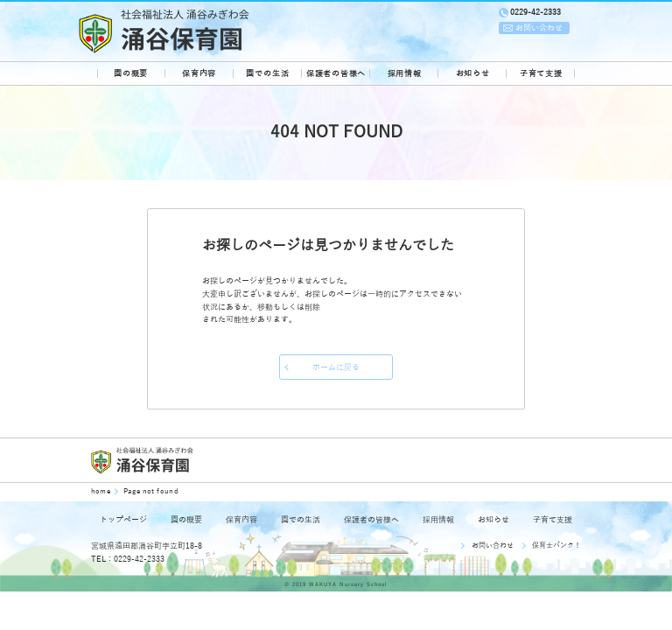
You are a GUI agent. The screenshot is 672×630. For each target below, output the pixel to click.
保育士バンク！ (556, 546)
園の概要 (131, 73)
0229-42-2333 (535, 12)
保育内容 (199, 73)
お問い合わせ (493, 546)
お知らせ (473, 73)
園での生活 (267, 73)
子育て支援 (541, 73)
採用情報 (405, 73)
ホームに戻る (336, 367)
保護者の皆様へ (336, 73)
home (102, 491)
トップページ (123, 520)
